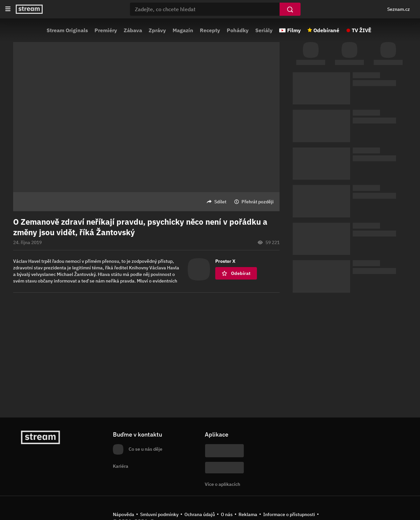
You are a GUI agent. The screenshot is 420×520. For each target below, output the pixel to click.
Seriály (264, 30)
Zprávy (157, 30)
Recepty (210, 30)
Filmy (294, 30)
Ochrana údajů (200, 514)
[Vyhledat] (290, 9)
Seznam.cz (399, 9)
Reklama (248, 514)
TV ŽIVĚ (362, 30)
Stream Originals (67, 30)
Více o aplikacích (222, 484)
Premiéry (106, 30)
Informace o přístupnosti (289, 514)
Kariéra (121, 466)
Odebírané (326, 30)
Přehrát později (258, 202)
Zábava (133, 30)
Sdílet (220, 202)
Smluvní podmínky (159, 514)
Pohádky (238, 30)
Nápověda (124, 514)
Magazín (183, 30)
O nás (227, 514)
